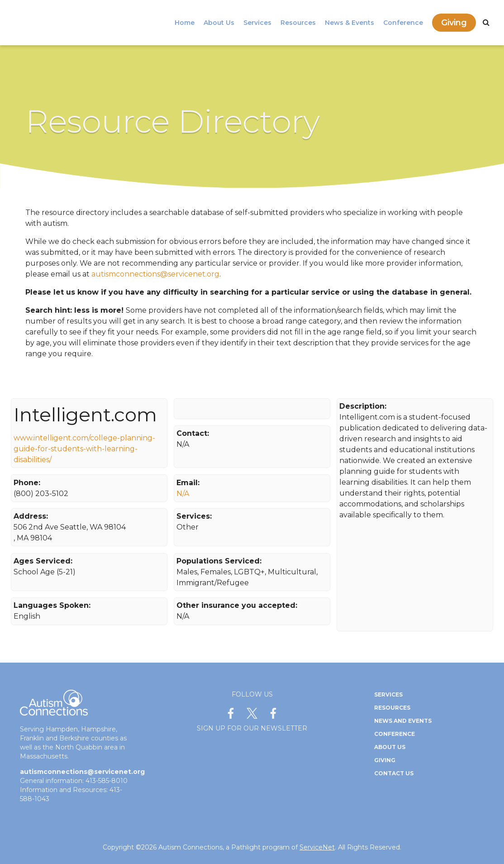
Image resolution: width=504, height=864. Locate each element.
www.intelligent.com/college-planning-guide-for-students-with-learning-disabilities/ (84, 449)
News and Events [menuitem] (403, 721)
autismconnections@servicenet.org (155, 274)
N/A (183, 494)
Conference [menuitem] (403, 23)
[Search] (486, 22)
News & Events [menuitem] (349, 23)
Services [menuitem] (257, 23)
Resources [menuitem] (298, 23)
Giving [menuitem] (454, 23)
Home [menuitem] (185, 23)
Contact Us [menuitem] (394, 773)
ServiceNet (317, 847)
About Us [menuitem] (219, 23)
